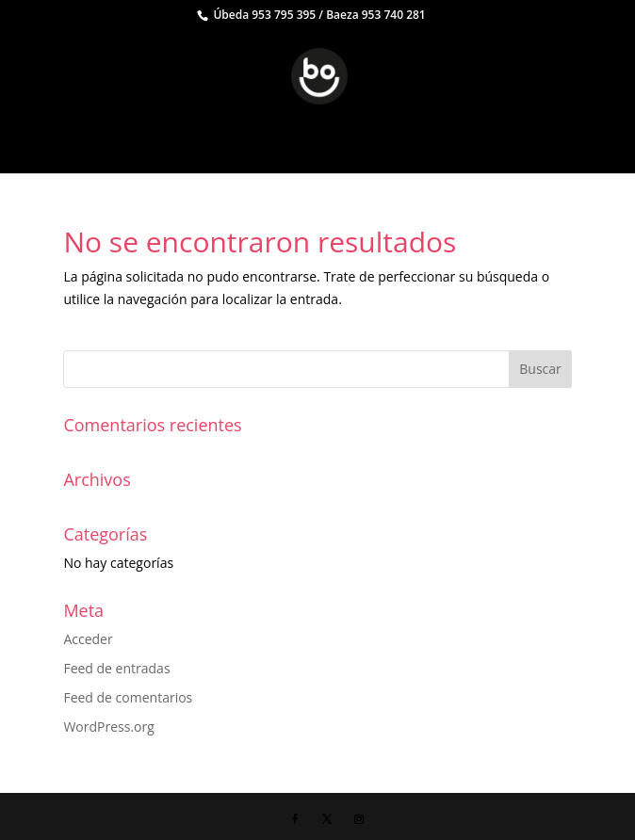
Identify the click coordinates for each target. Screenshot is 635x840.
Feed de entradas (116, 668)
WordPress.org (108, 727)
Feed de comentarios (128, 697)
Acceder (88, 639)
